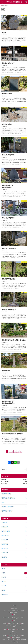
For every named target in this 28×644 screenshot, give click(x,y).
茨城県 (5, 617)
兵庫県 (22, 629)
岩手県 (14, 611)
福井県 (18, 623)
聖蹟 (3, 502)
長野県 (7, 625)
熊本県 (13, 637)
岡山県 (5, 636)
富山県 (9, 623)
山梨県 (22, 623)
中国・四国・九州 (14, 633)
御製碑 (5, 548)
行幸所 (5, 540)
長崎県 (9, 637)
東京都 (11, 619)
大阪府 (18, 629)
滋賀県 (9, 629)
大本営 (4, 523)
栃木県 (9, 617)
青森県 (9, 611)
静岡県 (16, 625)
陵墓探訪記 (5, 595)
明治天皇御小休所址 (7, 511)
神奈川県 (16, 619)
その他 (5, 553)
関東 (14, 614)
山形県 (11, 613)
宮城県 (18, 611)
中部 (14, 621)
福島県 (16, 613)
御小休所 (6, 531)
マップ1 (4, 577)
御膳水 (5, 544)
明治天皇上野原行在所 (8, 507)
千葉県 (22, 617)
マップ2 (4, 582)
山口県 (14, 636)
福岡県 (22, 636)
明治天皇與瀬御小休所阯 (8, 498)
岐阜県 (11, 625)
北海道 (5, 611)
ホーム (3, 569)
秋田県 (22, 611)
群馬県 (14, 617)
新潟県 (5, 623)
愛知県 (20, 625)
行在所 (5, 527)
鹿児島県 (18, 637)
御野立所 (5, 535)
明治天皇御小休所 (6, 494)
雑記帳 (4, 557)
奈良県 (14, 631)
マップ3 (4, 586)
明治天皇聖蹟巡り (17, 642)
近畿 (14, 627)
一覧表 (3, 573)
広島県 (9, 636)
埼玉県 (18, 617)
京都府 (14, 629)
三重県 (5, 629)
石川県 (14, 623)
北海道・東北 (14, 608)
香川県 (18, 636)
